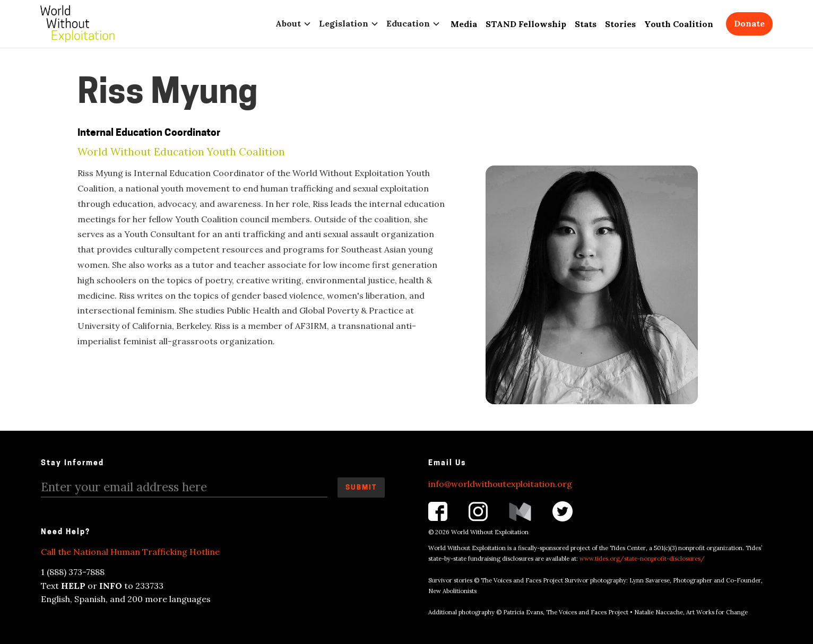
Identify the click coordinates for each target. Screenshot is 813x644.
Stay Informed (72, 463)
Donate (749, 23)
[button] (296, 24)
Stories (620, 24)
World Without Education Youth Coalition (181, 152)
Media (464, 24)
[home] (77, 24)
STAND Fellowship (526, 24)
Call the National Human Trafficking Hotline (130, 552)
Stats (586, 24)
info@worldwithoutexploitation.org (500, 484)
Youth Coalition (679, 24)
